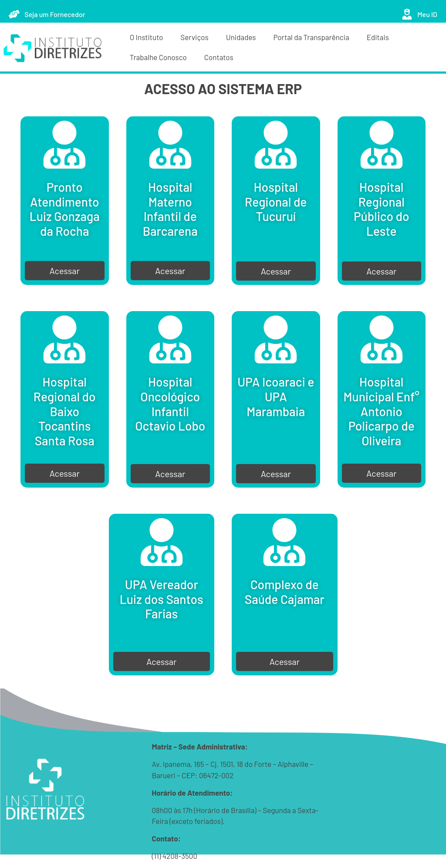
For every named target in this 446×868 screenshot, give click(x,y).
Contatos (219, 57)
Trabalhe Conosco (158, 57)
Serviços (194, 37)
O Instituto (147, 37)
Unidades (241, 37)
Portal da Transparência (311, 37)
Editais (378, 37)
